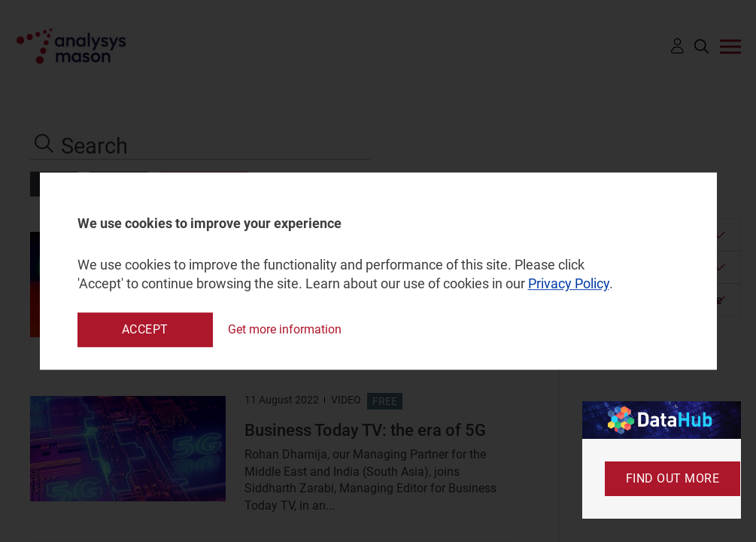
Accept (145, 329)
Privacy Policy (569, 284)
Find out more (673, 478)
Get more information (285, 329)
